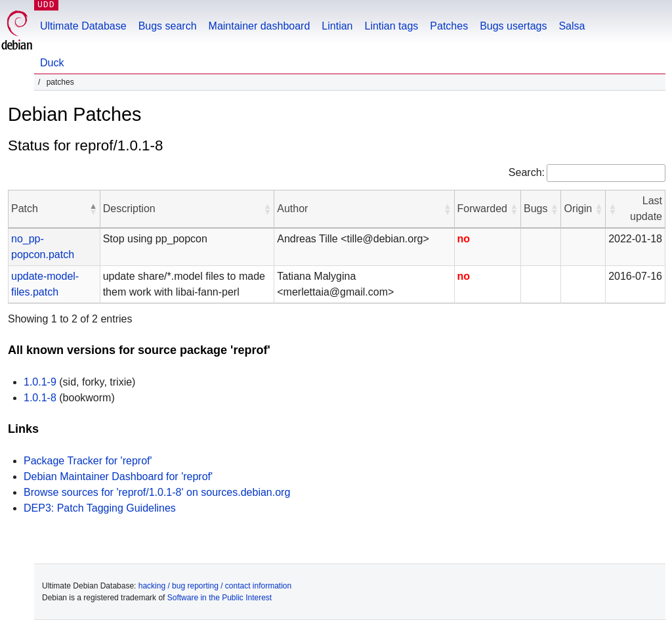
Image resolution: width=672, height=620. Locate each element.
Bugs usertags (513, 26)
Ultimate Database (83, 26)
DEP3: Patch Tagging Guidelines (100, 508)
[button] (93, 209)
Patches (449, 26)
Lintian (337, 26)
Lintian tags (391, 26)
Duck (52, 63)
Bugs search (168, 26)
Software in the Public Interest (220, 598)
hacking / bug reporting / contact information (215, 586)
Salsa (572, 26)
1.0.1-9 (40, 382)
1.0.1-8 (40, 398)
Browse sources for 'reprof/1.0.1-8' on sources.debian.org (157, 492)
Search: (527, 172)
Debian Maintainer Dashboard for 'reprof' (118, 476)
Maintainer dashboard (260, 26)
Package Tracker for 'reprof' (88, 461)
